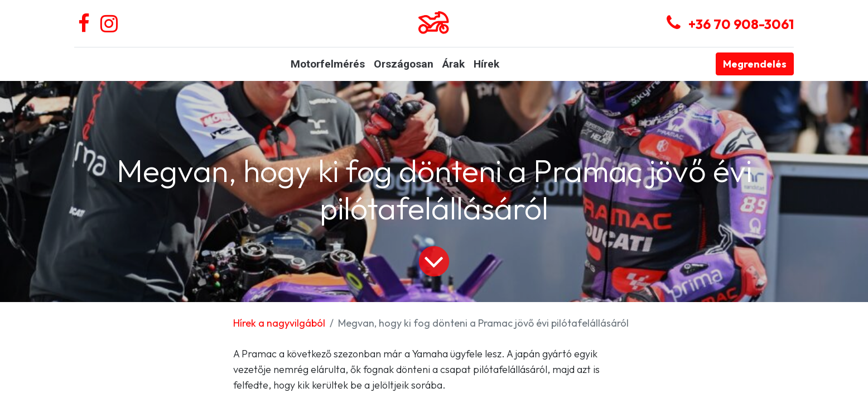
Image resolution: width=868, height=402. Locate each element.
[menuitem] (328, 64)
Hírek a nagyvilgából (279, 323)
